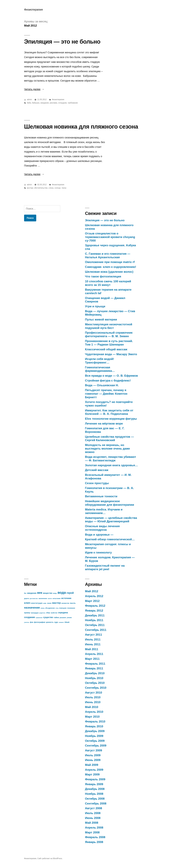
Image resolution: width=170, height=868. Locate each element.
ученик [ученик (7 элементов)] (69, 618)
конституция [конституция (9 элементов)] (37, 603)
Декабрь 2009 (95, 731)
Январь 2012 (94, 611)
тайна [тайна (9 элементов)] (56, 617)
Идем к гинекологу (98, 552)
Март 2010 (92, 717)
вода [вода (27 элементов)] (62, 593)
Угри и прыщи (95, 306)
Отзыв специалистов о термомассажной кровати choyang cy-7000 (110, 237)
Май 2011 (92, 649)
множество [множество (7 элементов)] (65, 603)
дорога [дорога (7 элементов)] (27, 598)
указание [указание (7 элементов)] (63, 618)
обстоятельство (41, 188)
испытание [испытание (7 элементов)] (57, 598)
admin (29, 99)
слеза (51, 188)
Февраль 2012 (95, 606)
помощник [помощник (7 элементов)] (63, 608)
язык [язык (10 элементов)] (67, 622)
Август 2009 (93, 750)
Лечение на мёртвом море (104, 424)
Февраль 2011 (95, 664)
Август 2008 (93, 808)
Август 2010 (93, 693)
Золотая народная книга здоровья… (111, 465)
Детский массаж (97, 470)
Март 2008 (92, 832)
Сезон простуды (97, 483)
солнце (57, 188)
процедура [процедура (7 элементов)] (35, 613)
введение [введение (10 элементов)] (32, 593)
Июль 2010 (93, 697)
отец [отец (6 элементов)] (57, 608)
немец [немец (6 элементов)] (43, 608)
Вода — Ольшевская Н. (102, 385)
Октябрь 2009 (95, 741)
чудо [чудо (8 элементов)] (56, 622)
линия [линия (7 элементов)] (49, 603)
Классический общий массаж (106, 349)
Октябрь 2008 (95, 799)
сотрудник (62, 103)
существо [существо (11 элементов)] (48, 617)
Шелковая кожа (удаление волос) (109, 272)
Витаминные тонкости (101, 496)
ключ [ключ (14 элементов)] (27, 603)
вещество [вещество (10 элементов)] (48, 593)
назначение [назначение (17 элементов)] (32, 608)
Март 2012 (92, 601)
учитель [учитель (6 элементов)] (27, 622)
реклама (53, 103)
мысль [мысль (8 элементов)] (73, 603)
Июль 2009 (93, 755)
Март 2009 (92, 774)
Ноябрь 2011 (94, 620)
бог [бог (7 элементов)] (25, 593)
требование (73, 103)
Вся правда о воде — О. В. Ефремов (111, 376)
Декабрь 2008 (95, 789)
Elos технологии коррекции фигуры (111, 419)
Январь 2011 (94, 668)
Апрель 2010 (94, 712)
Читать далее (34, 89)
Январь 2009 (94, 784)
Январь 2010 (94, 726)
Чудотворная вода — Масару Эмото (111, 354)
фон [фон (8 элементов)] (32, 622)
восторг (30, 188)
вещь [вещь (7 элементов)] (55, 593)
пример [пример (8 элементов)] (27, 613)
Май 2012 (92, 591)
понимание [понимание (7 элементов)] (71, 608)
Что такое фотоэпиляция (103, 276)
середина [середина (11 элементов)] (63, 613)
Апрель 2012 (94, 596)
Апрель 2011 (94, 654)
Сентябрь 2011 (96, 630)
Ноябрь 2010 (94, 678)
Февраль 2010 (95, 721)
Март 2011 (92, 659)
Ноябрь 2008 (94, 794)
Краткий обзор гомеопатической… (110, 539)
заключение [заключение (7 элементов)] (43, 598)
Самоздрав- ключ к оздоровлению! (111, 267)
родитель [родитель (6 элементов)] (42, 613)
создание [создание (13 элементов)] (30, 617)
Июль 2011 (93, 639)
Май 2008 (92, 823)
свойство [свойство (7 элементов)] (54, 613)
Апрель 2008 (94, 828)
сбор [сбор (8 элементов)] (48, 613)
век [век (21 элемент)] (40, 593)
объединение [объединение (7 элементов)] (50, 608)
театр (64, 188)
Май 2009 (92, 765)
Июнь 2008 (93, 818)
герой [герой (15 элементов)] (70, 593)
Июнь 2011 (93, 644)
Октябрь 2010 (95, 683)
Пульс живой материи (101, 319)
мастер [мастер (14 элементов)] (56, 603)
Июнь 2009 (93, 760)
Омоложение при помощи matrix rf (110, 262)
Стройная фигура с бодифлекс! (108, 380)
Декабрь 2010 (95, 673)
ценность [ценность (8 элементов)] (50, 622)
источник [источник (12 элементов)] (66, 598)
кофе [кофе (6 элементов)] (45, 603)
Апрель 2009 (94, 770)
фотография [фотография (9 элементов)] (40, 622)
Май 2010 (92, 707)
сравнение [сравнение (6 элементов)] (39, 618)
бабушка (36, 103)
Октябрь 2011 (95, 625)
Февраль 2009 (95, 779)
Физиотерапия (33, 10)
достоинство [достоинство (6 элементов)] (34, 598)
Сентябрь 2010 (96, 688)
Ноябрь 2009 (94, 736)
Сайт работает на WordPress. (50, 858)
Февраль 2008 (95, 837)
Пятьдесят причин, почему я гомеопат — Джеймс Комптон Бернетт (106, 394)
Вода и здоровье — (99, 535)
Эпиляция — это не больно (62, 42)
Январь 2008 (94, 842)
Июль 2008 (93, 813)
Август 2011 (93, 635)
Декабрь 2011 (95, 615)
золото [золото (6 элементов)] (50, 598)
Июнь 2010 (93, 702)
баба (29, 103)
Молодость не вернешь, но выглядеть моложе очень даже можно (107, 448)
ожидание (45, 103)
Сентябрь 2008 (96, 803)
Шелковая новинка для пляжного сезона (81, 127)
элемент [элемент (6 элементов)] (61, 622)
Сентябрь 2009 (96, 746)
